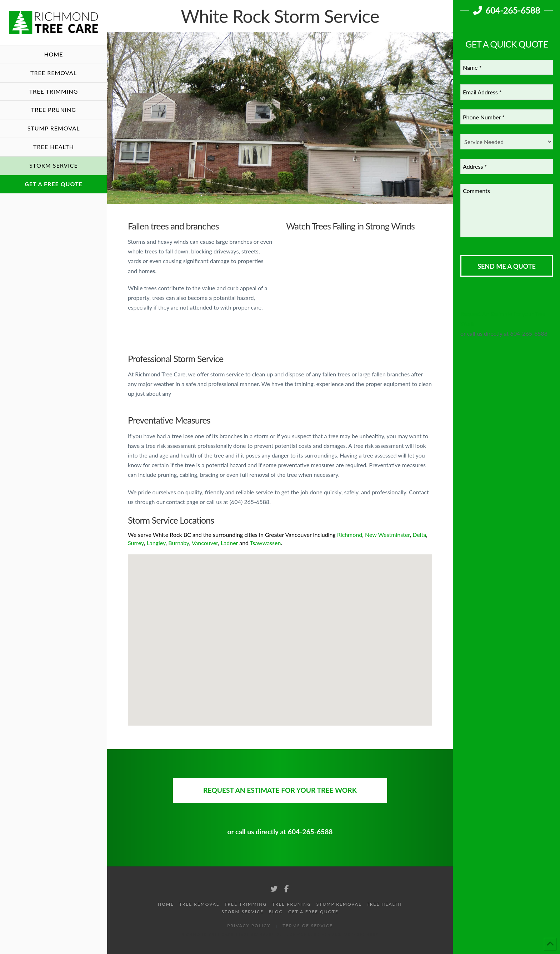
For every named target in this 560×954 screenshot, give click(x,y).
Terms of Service (308, 926)
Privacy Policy (249, 926)
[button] (264, 601)
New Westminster (387, 535)
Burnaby (179, 543)
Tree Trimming (246, 904)
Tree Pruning (292, 904)
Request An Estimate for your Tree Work (280, 790)
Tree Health (384, 904)
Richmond (350, 535)
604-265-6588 (507, 10)
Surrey (136, 543)
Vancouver (205, 543)
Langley (156, 543)
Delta (419, 535)
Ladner (229, 543)
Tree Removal (199, 904)
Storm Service (242, 912)
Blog (276, 912)
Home (166, 904)
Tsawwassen (266, 543)
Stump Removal (339, 904)
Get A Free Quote (313, 912)
